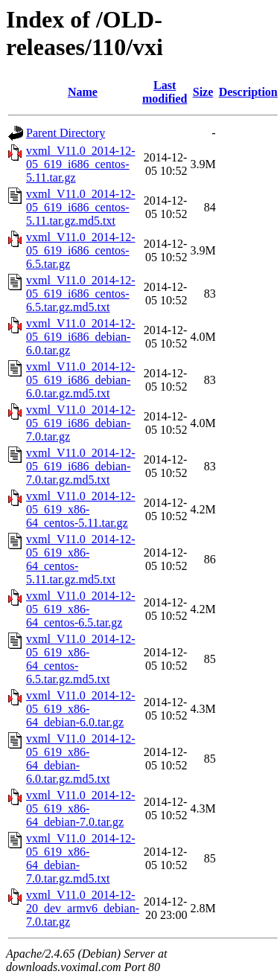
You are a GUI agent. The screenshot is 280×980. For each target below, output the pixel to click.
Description (248, 92)
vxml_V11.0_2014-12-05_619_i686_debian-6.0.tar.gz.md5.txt (81, 380)
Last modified (165, 92)
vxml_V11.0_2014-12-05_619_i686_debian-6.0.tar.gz (81, 337)
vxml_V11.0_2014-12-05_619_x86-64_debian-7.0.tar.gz (81, 808)
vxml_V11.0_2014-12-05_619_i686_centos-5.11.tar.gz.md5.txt (81, 207)
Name (83, 92)
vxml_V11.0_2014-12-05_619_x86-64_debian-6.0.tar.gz (81, 709)
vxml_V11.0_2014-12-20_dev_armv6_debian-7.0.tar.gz (83, 908)
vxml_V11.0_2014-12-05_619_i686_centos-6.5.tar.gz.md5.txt (81, 294)
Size (203, 92)
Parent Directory (66, 133)
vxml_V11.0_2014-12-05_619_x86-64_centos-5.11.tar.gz (81, 509)
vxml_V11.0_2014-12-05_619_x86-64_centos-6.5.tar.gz (81, 609)
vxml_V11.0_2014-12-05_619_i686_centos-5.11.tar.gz (81, 164)
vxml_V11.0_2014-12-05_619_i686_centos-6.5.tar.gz (81, 250)
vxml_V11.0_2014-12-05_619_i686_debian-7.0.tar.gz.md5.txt (81, 466)
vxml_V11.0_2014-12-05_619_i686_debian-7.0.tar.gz (81, 423)
